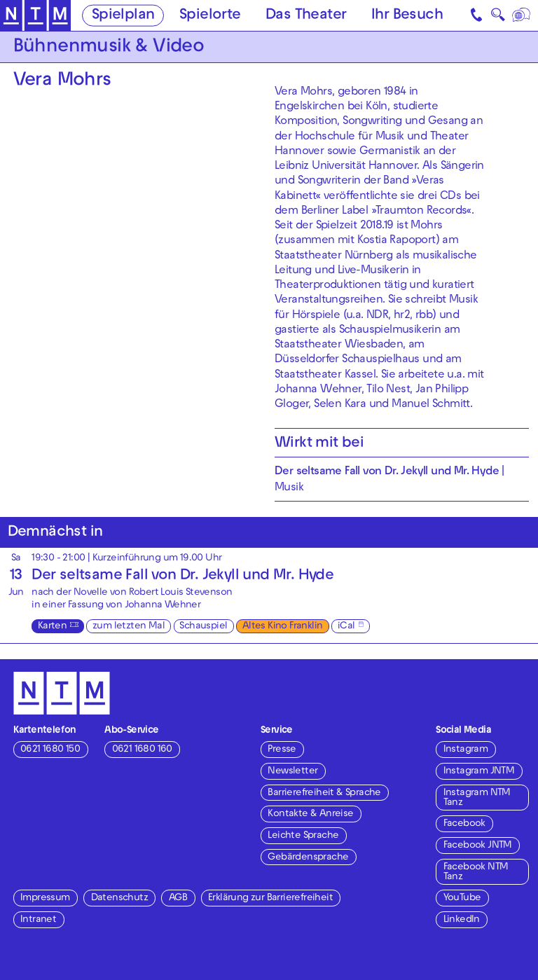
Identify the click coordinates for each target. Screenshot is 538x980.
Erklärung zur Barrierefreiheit (270, 898)
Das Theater (306, 16)
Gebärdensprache (308, 858)
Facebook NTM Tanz (476, 872)
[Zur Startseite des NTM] (35, 16)
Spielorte (210, 16)
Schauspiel (203, 627)
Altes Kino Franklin (283, 627)
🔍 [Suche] (498, 18)
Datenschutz (119, 898)
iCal (346, 627)
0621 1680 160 (142, 750)
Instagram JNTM (479, 772)
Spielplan (123, 16)
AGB (178, 898)
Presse (282, 750)
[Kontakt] (478, 15)
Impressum (45, 898)
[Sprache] (522, 15)
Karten (52, 627)
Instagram (466, 750)
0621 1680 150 (50, 750)
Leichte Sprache (303, 836)
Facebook (464, 824)
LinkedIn (462, 920)
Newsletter (292, 772)
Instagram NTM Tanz (477, 798)
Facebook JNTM (478, 846)
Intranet (38, 920)
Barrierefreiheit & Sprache (324, 793)
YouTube (462, 898)
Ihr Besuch (407, 16)
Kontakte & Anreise (310, 814)
